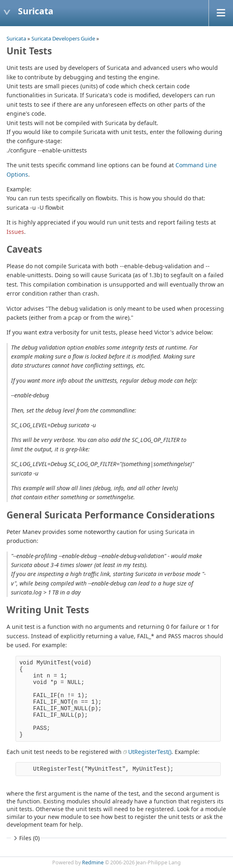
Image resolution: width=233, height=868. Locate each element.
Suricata (16, 38)
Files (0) (26, 838)
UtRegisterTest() (150, 752)
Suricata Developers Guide (63, 38)
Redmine (93, 862)
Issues (15, 232)
